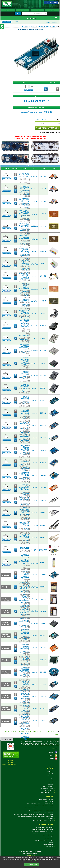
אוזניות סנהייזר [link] (49, 839)
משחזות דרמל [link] (49, 847)
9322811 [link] (43, 363)
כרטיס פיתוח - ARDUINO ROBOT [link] (24, 670)
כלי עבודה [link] (50, 783)
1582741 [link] (43, 599)
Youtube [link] (53, 759)
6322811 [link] (43, 376)
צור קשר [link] (8, 10)
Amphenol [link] (50, 771)
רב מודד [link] (51, 777)
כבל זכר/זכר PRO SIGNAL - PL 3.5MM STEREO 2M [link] (24, 499)
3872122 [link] (43, 575)
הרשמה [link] (16, 22)
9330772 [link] (43, 264)
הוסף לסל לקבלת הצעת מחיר (47, 128)
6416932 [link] (43, 276)
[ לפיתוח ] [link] (57, 735)
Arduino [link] (51, 773)
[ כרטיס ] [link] (7, 731)
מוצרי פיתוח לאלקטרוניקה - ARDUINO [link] (48, 26)
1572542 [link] (43, 176)
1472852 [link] (43, 611)
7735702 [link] (43, 648)
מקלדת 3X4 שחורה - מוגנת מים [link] (24, 386)
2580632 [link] (43, 660)
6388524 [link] (43, 500)
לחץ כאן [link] (52, 22)
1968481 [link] (43, 438)
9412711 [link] (43, 239)
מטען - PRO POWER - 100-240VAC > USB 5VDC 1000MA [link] (25, 325)
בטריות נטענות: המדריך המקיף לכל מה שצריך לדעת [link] (40, 803)
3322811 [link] (43, 624)
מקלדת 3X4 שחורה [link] (26, 373)
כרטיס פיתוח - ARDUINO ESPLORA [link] (26, 707)
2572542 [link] (43, 189)
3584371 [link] (43, 525)
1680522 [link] (43, 401)
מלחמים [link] (51, 779)
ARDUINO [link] (34, 401)
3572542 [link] (43, 201)
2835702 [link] (43, 413)
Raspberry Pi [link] (49, 775)
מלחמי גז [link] (51, 837)
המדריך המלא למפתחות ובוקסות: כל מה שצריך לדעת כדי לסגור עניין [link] (36, 817)
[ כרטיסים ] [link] (35, 731)
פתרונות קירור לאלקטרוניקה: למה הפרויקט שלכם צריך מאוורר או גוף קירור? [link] (34, 815)
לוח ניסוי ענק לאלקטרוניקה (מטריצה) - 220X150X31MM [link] (24, 610)
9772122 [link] (43, 426)
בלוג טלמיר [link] (53, 755)
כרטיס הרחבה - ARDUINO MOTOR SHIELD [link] (24, 474)
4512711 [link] (43, 289)
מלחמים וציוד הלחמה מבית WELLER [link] (44, 841)
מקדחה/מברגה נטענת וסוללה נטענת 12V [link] (42, 829)
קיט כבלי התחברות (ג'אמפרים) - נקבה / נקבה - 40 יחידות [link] (24, 175)
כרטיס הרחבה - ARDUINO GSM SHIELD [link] (25, 683)
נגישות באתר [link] (10, 760)
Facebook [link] (53, 752)
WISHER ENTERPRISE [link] (34, 264)
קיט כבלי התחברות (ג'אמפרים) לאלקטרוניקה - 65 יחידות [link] (24, 275)
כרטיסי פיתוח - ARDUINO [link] (29, 26)
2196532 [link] (43, 672)
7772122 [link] (43, 721)
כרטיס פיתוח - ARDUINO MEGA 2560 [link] (25, 424)
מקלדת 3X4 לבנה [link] (24, 335)
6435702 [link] (43, 475)
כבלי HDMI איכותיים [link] (48, 835)
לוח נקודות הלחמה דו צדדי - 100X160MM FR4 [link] (24, 237)
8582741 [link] (43, 563)
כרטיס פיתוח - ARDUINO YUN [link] (25, 633)
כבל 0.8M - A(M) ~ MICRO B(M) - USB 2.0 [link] (24, 312)
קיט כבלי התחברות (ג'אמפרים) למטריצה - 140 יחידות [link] (24, 250)
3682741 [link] (43, 587)
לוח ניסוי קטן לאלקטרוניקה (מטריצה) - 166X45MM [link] (26, 562)
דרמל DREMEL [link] (49, 791)
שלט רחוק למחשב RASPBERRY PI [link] (25, 548)
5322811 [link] (43, 338)
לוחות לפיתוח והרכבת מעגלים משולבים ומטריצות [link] (25, 205)
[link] (7, 4)
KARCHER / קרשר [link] (48, 787)
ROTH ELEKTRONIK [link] (34, 214)
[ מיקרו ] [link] (53, 731)
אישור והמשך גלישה (32, 864)
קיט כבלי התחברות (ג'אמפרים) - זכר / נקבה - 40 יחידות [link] (24, 187)
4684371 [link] (43, 538)
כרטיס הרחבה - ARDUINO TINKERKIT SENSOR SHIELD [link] (25, 647)
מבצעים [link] (23, 10)
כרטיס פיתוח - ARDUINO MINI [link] (25, 461)
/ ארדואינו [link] (42, 119)
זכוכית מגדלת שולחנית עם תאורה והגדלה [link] (42, 831)
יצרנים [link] (37, 10)
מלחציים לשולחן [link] (49, 801)
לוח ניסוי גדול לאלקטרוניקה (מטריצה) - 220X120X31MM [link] (24, 598)
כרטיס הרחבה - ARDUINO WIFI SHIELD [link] (25, 695)
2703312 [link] (43, 463)
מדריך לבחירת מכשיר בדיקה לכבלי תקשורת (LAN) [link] (40, 811)
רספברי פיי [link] (50, 819)
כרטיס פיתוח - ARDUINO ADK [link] (25, 718)
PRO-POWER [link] (34, 326)
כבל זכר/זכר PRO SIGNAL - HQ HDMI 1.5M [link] (24, 524)
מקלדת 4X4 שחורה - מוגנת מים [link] (24, 621)
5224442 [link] (43, 313)
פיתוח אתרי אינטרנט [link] (7, 739)
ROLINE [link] (34, 313)
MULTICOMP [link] (34, 251)
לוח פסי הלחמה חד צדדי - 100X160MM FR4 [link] (24, 299)
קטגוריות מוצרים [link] (31, 18)
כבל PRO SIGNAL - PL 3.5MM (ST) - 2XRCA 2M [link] (24, 511)
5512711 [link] (43, 301)
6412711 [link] (43, 214)
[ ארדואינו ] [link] (14, 731)
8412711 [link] (43, 226)
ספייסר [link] (51, 843)
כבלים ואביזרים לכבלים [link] (25, 321)
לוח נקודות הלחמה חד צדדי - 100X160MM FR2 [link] (24, 212)
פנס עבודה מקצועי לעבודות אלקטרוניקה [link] (43, 813)
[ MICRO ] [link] (47, 731)
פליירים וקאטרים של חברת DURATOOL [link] (43, 833)
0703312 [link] (43, 450)
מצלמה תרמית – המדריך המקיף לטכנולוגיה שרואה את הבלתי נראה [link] (36, 807)
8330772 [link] (43, 251)
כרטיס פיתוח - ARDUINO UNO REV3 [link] (25, 411)
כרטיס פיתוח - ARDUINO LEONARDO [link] (26, 449)
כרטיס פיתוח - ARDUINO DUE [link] (25, 398)
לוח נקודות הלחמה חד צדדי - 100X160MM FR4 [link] (24, 225)
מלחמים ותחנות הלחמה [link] (47, 789)
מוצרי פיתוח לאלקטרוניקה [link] (25, 278)
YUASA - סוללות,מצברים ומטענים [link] (44, 827)
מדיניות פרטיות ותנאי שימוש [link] (10, 765)
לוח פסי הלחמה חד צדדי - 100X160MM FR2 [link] (24, 287)
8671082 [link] (43, 513)
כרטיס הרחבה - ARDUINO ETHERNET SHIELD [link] (25, 574)
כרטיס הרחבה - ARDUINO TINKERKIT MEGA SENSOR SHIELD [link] (24, 487)
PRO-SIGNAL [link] (34, 176)
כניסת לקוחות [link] (6, 22)
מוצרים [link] (52, 10)
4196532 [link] (43, 636)
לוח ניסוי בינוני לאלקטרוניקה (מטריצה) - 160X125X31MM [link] (25, 586)
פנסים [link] (51, 781)
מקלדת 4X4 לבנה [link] (24, 348)
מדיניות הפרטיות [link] (36, 861)
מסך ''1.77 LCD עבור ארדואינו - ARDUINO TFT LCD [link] (25, 659)
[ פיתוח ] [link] (41, 731)
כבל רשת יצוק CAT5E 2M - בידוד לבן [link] (24, 536)
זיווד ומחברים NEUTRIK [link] (47, 793)
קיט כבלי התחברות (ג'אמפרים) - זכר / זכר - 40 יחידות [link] (24, 200)
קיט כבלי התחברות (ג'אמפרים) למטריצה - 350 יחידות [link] (24, 263)
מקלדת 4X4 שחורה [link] (26, 361)
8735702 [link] (43, 488)
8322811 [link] (43, 351)
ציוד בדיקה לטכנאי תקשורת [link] (46, 809)
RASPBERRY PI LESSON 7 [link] (43, 550)
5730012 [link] (43, 326)
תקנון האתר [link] (10, 762)
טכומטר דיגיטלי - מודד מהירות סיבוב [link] (44, 805)
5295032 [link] (43, 684)
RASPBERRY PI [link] (34, 550)
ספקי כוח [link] (51, 785)
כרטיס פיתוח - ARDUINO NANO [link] (25, 436)
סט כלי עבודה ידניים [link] (48, 845)
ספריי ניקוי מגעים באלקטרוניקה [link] (45, 799)
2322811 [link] (43, 388)
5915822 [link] (43, 709)
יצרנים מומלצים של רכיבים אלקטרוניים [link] (43, 821)
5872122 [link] (43, 696)
